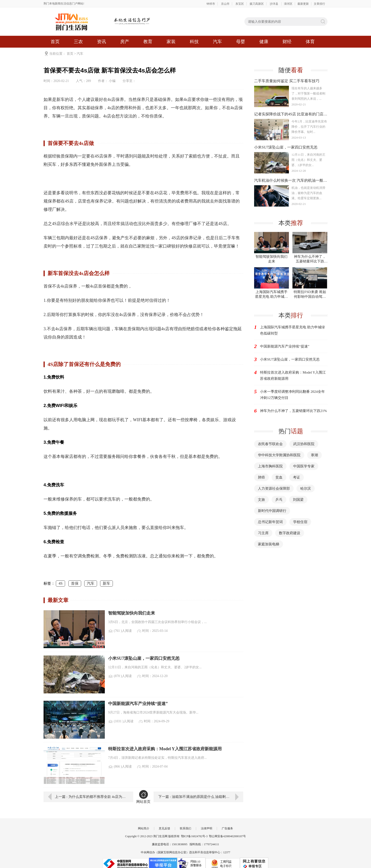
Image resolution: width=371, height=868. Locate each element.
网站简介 (144, 828)
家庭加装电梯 (269, 544)
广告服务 (227, 828)
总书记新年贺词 (270, 522)
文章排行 (319, 4)
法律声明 (207, 828)
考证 (296, 477)
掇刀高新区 (257, 4)
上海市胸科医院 (270, 466)
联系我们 (185, 828)
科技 (194, 42)
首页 (55, 42)
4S (60, 583)
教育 (148, 42)
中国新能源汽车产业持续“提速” (285, 346)
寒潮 (314, 455)
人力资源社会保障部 (274, 488)
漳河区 (288, 4)
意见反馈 (164, 828)
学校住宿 (300, 522)
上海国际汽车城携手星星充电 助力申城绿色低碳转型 (292, 330)
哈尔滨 (306, 488)
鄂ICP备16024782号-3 (194, 836)
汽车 (217, 42)
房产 (125, 42)
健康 (264, 42)
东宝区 (240, 4)
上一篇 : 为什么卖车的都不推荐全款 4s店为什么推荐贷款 (91, 797)
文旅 (261, 500)
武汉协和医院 (304, 444)
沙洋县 (274, 4)
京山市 (225, 4)
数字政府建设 (290, 533)
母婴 (241, 42)
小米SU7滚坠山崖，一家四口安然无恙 (290, 359)
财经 (287, 42)
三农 (78, 42)
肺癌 (261, 477)
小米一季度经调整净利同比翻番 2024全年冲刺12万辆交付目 (292, 395)
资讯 (102, 42)
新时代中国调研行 (272, 511)
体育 (310, 42)
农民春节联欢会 (270, 444)
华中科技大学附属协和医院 (279, 455)
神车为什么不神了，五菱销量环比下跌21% (294, 411)
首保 (75, 583)
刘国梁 (298, 500)
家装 (171, 42)
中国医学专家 (304, 466)
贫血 (279, 477)
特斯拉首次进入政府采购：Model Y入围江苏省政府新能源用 (293, 375)
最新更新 (303, 4)
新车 (106, 583)
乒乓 (279, 500)
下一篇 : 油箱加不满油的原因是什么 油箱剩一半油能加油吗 (201, 797)
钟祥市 (211, 4)
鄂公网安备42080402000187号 (227, 836)
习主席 (263, 533)
